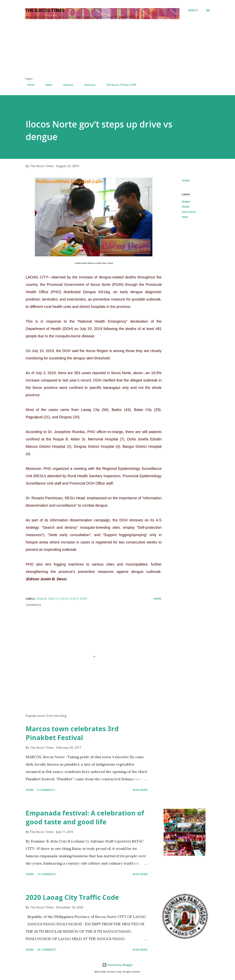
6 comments (46, 790)
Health (186, 207)
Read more (140, 790)
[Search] (193, 10)
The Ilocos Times (45, 10)
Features (87, 85)
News (47, 85)
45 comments (47, 950)
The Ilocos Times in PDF (119, 85)
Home (29, 85)
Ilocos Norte (189, 212)
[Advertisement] (117, 49)
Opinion (66, 85)
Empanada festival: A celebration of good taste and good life (85, 817)
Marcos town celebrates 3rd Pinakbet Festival (72, 733)
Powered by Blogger (117, 965)
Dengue (186, 201)
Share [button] (186, 180)
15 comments (47, 874)
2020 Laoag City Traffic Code (72, 897)
